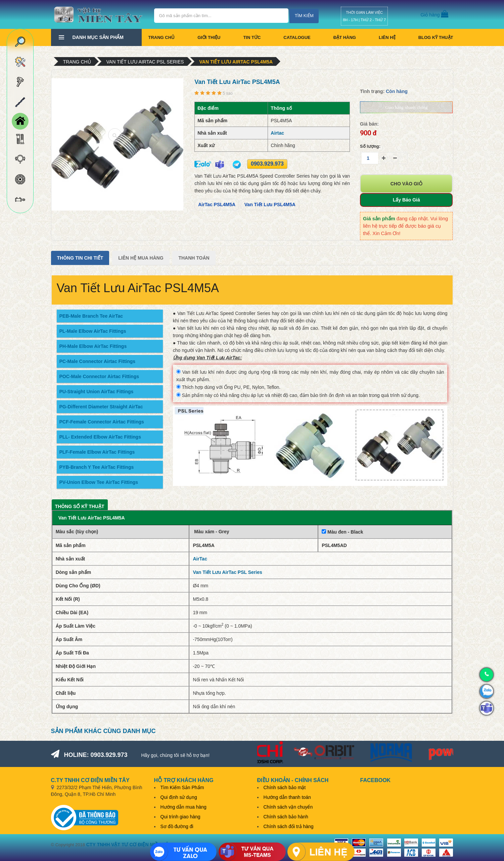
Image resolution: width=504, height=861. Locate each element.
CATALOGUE (297, 37)
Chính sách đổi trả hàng (289, 826)
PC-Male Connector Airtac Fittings (98, 361)
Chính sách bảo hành (286, 817)
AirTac (200, 559)
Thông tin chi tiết (80, 258)
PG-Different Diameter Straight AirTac (101, 407)
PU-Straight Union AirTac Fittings (97, 392)
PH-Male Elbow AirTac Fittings (93, 346)
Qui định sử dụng (179, 797)
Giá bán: (369, 124)
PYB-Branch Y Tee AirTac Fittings (97, 467)
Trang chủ (162, 37)
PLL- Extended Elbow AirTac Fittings (100, 437)
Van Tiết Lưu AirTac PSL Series (145, 62)
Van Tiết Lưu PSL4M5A (270, 205)
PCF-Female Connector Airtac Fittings (102, 422)
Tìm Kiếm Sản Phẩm (182, 787)
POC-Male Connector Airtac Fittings (99, 376)
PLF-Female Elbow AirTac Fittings (97, 452)
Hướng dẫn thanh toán (287, 797)
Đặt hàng (345, 37)
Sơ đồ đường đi (177, 826)
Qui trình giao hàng (180, 817)
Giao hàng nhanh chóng (406, 107)
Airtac (277, 133)
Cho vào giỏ (406, 184)
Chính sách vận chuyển (288, 807)
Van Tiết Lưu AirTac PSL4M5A (236, 62)
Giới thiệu (209, 37)
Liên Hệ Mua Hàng (141, 258)
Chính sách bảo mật (285, 787)
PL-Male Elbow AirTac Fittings (93, 331)
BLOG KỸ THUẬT (436, 37)
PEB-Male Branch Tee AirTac (91, 316)
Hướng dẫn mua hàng (184, 807)
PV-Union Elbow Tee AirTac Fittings (99, 482)
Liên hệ (387, 37)
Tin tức (252, 37)
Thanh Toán (194, 258)
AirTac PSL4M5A (217, 205)
